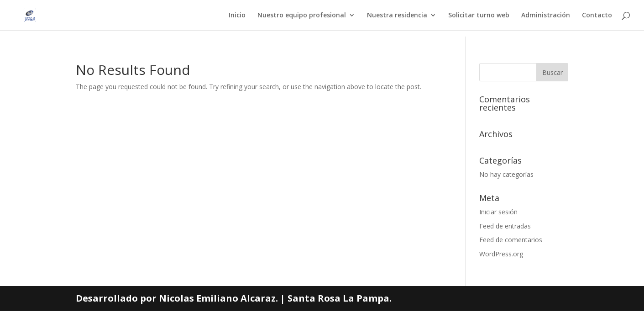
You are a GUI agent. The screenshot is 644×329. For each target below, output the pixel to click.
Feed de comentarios (511, 240)
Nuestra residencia (397, 16)
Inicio (237, 16)
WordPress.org (501, 254)
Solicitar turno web (479, 16)
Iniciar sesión (498, 212)
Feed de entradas (505, 226)
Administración (546, 16)
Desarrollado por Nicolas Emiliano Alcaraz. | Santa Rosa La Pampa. (234, 298)
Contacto (597, 16)
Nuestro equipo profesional (302, 16)
